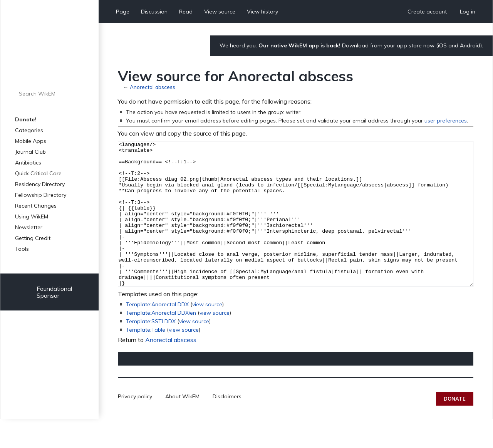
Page (123, 12)
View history (262, 12)
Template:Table (146, 359)
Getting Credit (33, 238)
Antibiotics (28, 163)
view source (207, 333)
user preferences (446, 121)
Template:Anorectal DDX (157, 333)
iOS (442, 45)
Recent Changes (36, 206)
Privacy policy (135, 425)
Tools (22, 249)
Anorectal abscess (153, 87)
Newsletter (29, 227)
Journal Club (30, 152)
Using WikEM (32, 216)
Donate (455, 428)
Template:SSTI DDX (151, 350)
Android (470, 45)
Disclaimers (227, 425)
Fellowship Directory (41, 195)
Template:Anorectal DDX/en (161, 342)
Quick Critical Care (38, 173)
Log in (468, 12)
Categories (29, 130)
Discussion (154, 12)
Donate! (26, 119)
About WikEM (182, 425)
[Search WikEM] (49, 94)
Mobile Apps (31, 141)
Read (186, 12)
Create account (427, 12)
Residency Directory (40, 184)
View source (220, 12)
